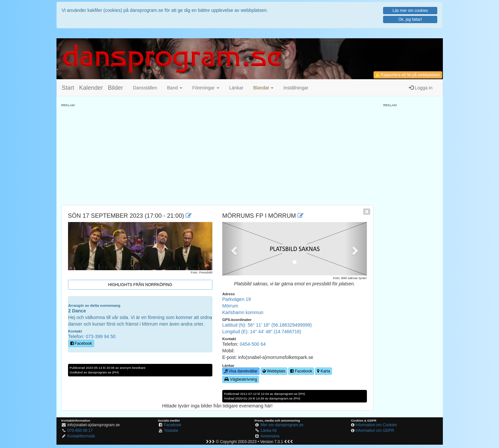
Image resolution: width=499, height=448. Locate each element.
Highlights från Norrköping (140, 285)
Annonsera (270, 436)
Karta (323, 371)
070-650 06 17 (80, 431)
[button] (263, 88)
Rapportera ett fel (408, 75)
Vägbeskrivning (241, 379)
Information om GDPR (375, 431)
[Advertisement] (217, 154)
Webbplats (274, 371)
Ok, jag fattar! (410, 19)
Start (68, 88)
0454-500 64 (253, 344)
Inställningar (296, 88)
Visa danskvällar (241, 371)
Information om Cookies (376, 425)
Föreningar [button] (206, 88)
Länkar (236, 88)
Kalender (91, 88)
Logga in (421, 88)
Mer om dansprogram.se (282, 425)
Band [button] (175, 88)
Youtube (171, 431)
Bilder (116, 88)
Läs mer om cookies (410, 11)
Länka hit (268, 431)
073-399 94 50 (100, 336)
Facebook (81, 343)
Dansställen (145, 88)
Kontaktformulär (81, 436)
